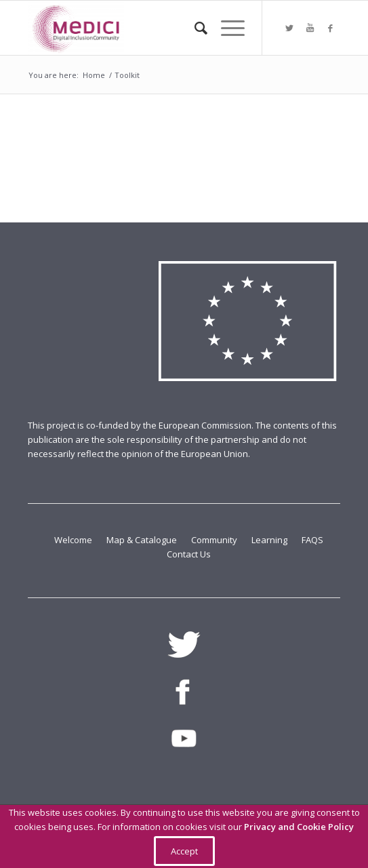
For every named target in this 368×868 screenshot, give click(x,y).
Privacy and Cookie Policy (299, 827)
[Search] (194, 28)
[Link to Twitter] (289, 28)
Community (215, 540)
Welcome (74, 540)
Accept (184, 851)
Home (94, 75)
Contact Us (189, 554)
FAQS (312, 540)
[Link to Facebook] (330, 28)
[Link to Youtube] (310, 28)
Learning (270, 540)
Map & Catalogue (143, 540)
